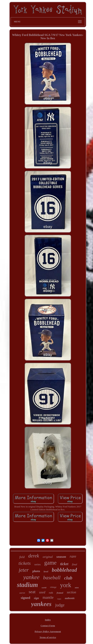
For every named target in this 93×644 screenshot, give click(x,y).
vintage (53, 587)
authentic (70, 598)
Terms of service (48, 637)
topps (59, 599)
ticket (64, 564)
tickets (25, 563)
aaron (22, 593)
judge (60, 605)
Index (48, 620)
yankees (41, 604)
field (22, 557)
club (68, 578)
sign (36, 598)
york (66, 585)
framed (60, 593)
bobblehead (64, 570)
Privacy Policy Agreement (48, 631)
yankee (31, 577)
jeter (24, 570)
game (50, 563)
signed (25, 598)
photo (36, 571)
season (61, 557)
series (38, 564)
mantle (48, 597)
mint (77, 588)
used (42, 592)
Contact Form (48, 626)
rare (73, 556)
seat (32, 592)
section (71, 592)
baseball (52, 578)
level (46, 571)
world (44, 588)
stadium (27, 585)
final (75, 564)
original (48, 557)
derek (34, 556)
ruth (51, 593)
